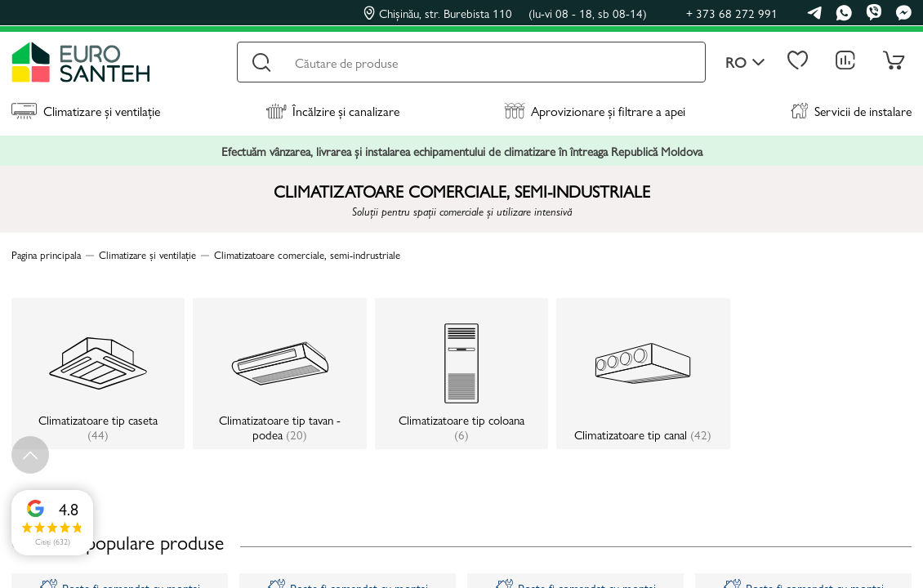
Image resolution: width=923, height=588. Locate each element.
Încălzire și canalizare (332, 111)
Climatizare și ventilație (86, 111)
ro (745, 62)
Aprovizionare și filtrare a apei (595, 111)
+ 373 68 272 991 (732, 13)
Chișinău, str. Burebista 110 (505, 13)
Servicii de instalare (851, 111)
